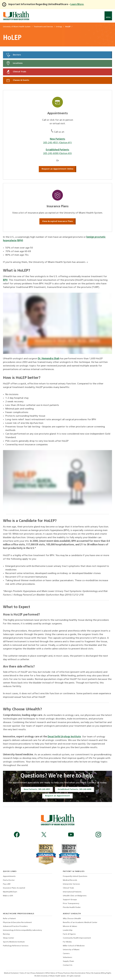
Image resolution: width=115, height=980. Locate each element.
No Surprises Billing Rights (101, 973)
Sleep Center (9, 938)
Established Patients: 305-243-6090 (74, 789)
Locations (14, 63)
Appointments (9, 876)
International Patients (72, 892)
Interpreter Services (71, 884)
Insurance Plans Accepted (14, 888)
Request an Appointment (57, 796)
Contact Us (68, 965)
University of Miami (71, 950)
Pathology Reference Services (16, 946)
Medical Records (70, 880)
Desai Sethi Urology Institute (64, 737)
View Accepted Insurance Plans (57, 221)
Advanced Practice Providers (15, 926)
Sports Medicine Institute (14, 942)
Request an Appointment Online (57, 169)
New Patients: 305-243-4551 (37, 789)
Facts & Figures (69, 934)
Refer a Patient (9, 919)
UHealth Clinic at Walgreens (75, 896)
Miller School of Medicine (74, 946)
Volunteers (68, 957)
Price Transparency (71, 904)
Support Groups (70, 900)
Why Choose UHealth (72, 919)
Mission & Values (70, 926)
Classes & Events (17, 80)
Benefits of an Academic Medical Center (80, 923)
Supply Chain (68, 961)
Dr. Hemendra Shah (49, 359)
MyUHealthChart (10, 892)
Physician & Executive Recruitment (17, 923)
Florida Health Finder (72, 907)
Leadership (68, 930)
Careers (66, 954)
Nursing (6, 934)
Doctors (13, 55)
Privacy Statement (37, 973)
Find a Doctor (9, 880)
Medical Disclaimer (11, 973)
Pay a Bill (7, 884)
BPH (5, 280)
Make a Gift (8, 896)
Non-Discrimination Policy (81, 973)
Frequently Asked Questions (75, 876)
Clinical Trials (16, 72)
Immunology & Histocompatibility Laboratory (22, 930)
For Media (67, 942)
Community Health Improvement (77, 938)
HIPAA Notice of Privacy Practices (57, 973)
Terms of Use (25, 973)
